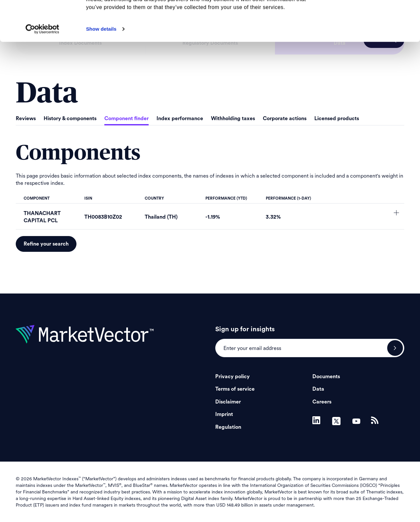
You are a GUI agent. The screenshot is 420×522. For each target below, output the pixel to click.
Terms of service (235, 389)
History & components (70, 119)
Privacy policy (232, 377)
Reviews (26, 119)
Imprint (224, 414)
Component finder (126, 119)
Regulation (228, 427)
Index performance (180, 119)
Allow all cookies (365, 16)
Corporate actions (285, 119)
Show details (101, 69)
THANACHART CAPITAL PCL (42, 217)
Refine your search (46, 244)
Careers (322, 402)
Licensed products (337, 119)
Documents (326, 377)
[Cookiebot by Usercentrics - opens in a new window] (42, 69)
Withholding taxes (233, 119)
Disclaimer (228, 402)
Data (318, 389)
